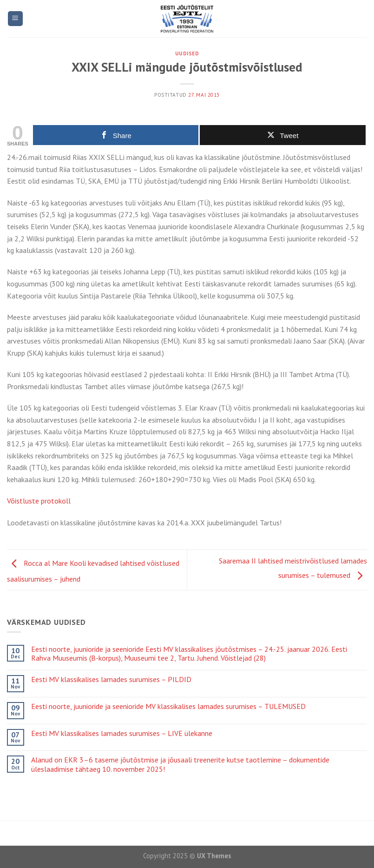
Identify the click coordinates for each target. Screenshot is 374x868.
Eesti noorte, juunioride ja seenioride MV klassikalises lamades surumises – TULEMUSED (168, 706)
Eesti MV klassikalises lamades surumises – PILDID (111, 679)
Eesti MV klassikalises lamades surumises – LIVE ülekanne (122, 733)
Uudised (187, 53)
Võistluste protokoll (39, 501)
